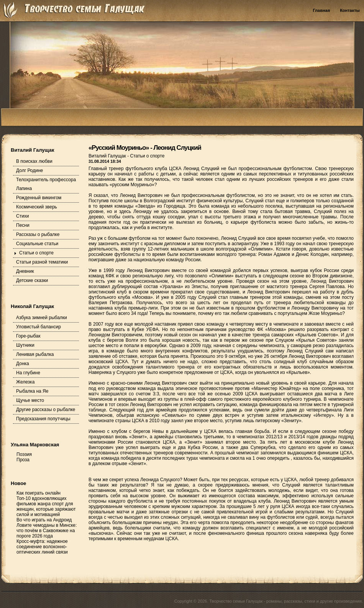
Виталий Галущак (108, 156)
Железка (25, 382)
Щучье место (30, 400)
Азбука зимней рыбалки (42, 318)
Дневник (25, 271)
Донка (23, 364)
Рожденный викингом (39, 198)
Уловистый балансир (39, 327)
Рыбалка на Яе (32, 391)
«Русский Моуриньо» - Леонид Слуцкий (145, 148)
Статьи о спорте (36, 253)
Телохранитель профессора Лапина (46, 184)
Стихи (23, 216)
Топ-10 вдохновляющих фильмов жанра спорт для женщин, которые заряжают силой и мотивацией (46, 506)
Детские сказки (32, 280)
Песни (23, 225)
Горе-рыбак (28, 336)
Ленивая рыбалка (35, 354)
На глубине (28, 373)
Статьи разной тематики (42, 262)
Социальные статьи (37, 244)
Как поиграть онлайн (39, 493)
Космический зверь (37, 207)
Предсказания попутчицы (43, 419)
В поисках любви (34, 161)
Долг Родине (30, 170)
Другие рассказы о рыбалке (46, 410)
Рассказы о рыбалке (38, 234)
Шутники (25, 345)
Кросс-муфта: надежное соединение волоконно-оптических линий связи (42, 547)
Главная (321, 10)
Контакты (350, 10)
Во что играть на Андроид (44, 520)
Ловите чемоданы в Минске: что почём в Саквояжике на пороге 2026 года (47, 531)
